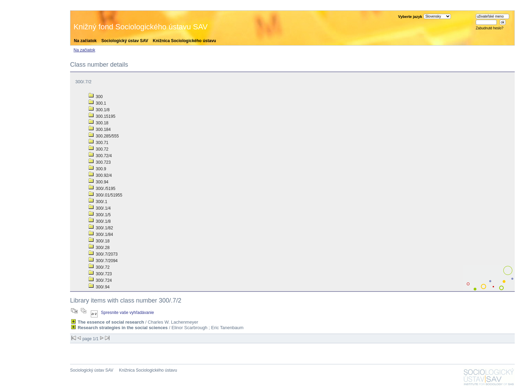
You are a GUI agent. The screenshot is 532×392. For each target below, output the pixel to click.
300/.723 (100, 274)
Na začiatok (85, 41)
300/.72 (99, 267)
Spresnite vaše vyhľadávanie (127, 313)
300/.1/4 (100, 208)
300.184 (100, 130)
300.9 (97, 169)
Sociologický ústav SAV (125, 41)
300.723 (100, 162)
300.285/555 (104, 136)
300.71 (98, 143)
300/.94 (99, 287)
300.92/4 (100, 175)
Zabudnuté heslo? (490, 28)
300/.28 (99, 248)
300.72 (98, 149)
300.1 (97, 103)
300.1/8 (99, 110)
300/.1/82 (101, 228)
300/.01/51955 (105, 195)
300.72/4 (100, 156)
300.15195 (102, 116)
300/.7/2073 (103, 254)
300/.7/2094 (103, 261)
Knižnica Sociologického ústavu (185, 41)
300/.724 (100, 280)
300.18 (98, 123)
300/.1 (98, 202)
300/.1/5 (100, 215)
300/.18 (99, 241)
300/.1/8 (100, 221)
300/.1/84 (101, 235)
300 (95, 97)
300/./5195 (102, 189)
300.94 (98, 182)
